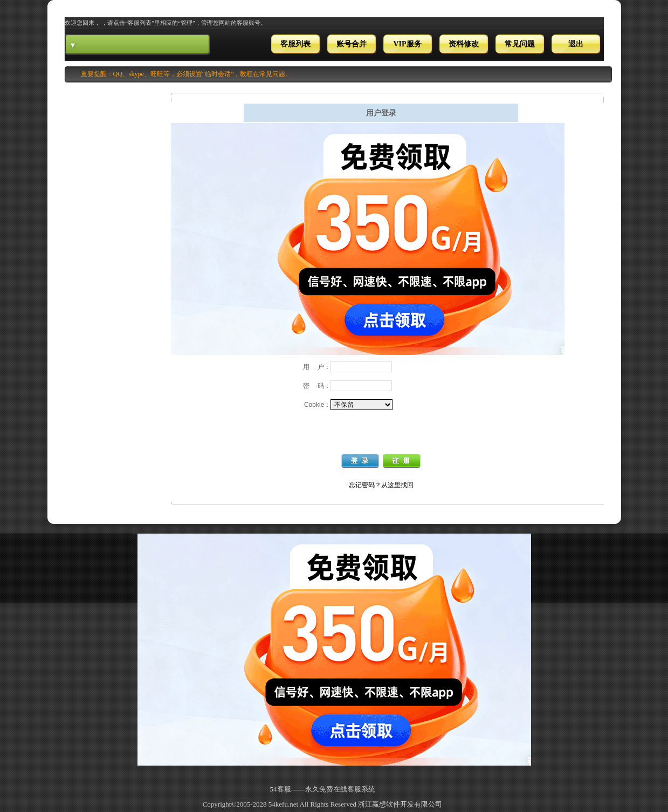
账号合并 (352, 44)
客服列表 (295, 44)
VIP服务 (407, 44)
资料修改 (464, 44)
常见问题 (520, 44)
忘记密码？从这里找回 (381, 485)
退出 (576, 44)
